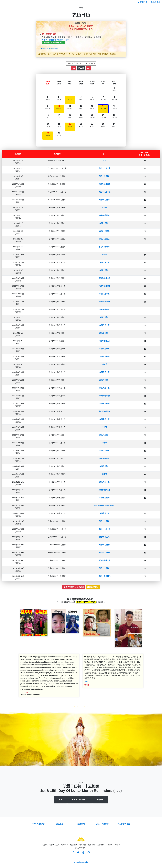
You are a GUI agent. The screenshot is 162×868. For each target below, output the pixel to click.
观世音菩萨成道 (104, 396)
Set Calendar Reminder (49, 48)
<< (74, 68)
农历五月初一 (104, 356)
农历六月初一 (104, 380)
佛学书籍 (60, 824)
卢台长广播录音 (102, 824)
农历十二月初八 (104, 568)
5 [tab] (88, 706)
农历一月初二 (104, 231)
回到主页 (143, 2)
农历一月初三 (104, 239)
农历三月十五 (104, 325)
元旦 (104, 160)
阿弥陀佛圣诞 (104, 537)
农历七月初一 (104, 404)
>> (88, 68)
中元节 (104, 427)
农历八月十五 (104, 451)
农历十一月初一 (104, 521)
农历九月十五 (104, 482)
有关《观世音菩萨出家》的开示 (55, 40)
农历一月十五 (104, 262)
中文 (60, 800)
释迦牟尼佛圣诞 (104, 341)
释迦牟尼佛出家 (104, 278)
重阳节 (104, 474)
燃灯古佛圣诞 (104, 458)
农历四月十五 (104, 349)
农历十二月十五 (104, 192)
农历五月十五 (104, 372)
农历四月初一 (104, 333)
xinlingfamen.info (81, 862)
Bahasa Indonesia (80, 800)
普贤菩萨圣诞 (104, 309)
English (100, 800)
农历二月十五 (104, 294)
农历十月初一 (104, 498)
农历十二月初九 (104, 576)
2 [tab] (78, 706)
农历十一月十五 (104, 529)
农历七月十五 (104, 419)
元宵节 (104, 255)
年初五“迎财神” (104, 247)
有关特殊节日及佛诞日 (74, 587)
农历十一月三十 (104, 168)
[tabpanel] (49, 677)
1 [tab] (74, 706)
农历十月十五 (104, 513)
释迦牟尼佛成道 (104, 184)
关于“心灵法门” (38, 824)
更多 (86, 681)
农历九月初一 (104, 466)
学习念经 (156, 2)
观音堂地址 (93, 587)
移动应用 (81, 824)
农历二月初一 (104, 270)
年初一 (104, 208)
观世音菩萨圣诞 (104, 302)
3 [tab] (81, 706)
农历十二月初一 (104, 176)
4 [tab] (84, 706)
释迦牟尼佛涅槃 (104, 286)
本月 (81, 68)
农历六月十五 (104, 388)
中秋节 (104, 443)
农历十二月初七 (104, 553)
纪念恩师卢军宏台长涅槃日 (104, 505)
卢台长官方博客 (124, 824)
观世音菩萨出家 (104, 490)
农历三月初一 (104, 317)
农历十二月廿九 (104, 200)
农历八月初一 (104, 435)
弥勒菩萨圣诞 (104, 215)
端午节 (104, 364)
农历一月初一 (104, 223)
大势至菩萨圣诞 (104, 411)
